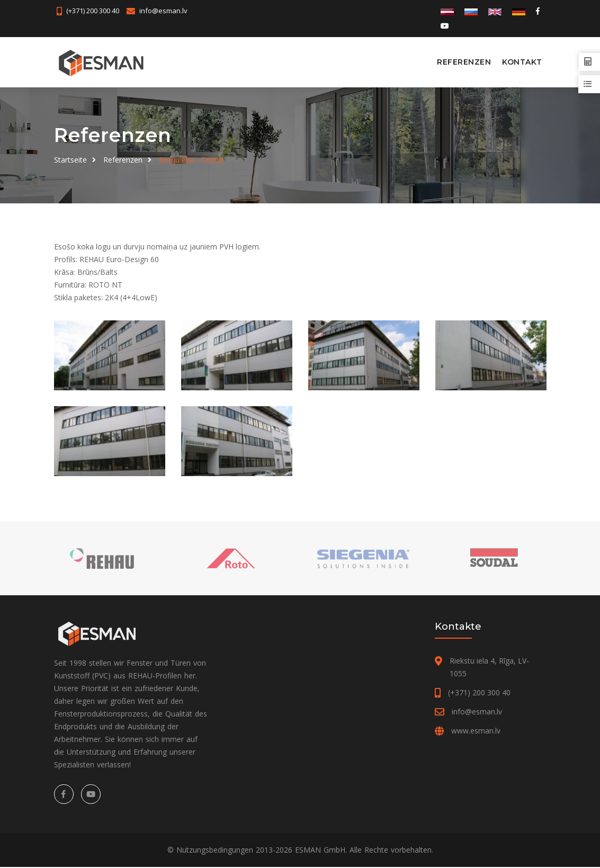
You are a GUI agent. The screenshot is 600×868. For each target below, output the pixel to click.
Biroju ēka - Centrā (191, 159)
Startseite (70, 159)
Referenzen (464, 62)
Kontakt (522, 62)
